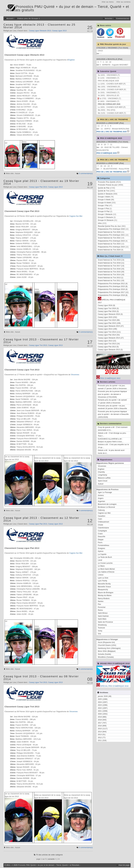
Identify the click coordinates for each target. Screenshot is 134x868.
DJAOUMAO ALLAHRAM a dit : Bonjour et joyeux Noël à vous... (111, 440)
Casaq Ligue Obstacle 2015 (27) (111, 326)
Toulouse (101, 628)
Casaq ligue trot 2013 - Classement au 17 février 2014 (41, 341)
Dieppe (101, 540)
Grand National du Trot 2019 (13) (111, 260)
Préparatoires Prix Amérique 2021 (111, 235)
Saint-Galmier (103, 616)
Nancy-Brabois (104, 598)
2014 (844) (102, 732)
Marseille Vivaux (104, 587)
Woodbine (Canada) (106, 657)
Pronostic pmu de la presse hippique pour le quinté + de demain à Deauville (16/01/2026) (113, 414)
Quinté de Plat (104, 188)
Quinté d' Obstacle (105, 194)
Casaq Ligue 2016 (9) (106, 305)
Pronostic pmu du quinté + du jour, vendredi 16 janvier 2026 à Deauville (112, 407)
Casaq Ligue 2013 (59, 31)
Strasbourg (102, 625)
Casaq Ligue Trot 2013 (38, 345)
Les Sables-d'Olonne (106, 572)
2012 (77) (102, 738)
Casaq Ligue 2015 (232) (107, 317)
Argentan (101, 501)
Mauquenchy (103, 590)
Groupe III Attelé (104, 203)
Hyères (101, 551)
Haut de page (124, 865)
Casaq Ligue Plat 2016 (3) (108, 311)
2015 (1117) (103, 729)
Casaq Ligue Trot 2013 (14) (109, 344)
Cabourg (101, 510)
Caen (100, 519)
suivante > (52, 859)
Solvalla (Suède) (104, 654)
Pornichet (102, 607)
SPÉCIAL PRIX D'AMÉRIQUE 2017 (112, 301)
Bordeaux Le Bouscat (106, 507)
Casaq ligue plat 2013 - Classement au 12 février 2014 (41, 519)
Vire (99, 634)
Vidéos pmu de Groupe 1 (29, 18)
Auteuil (101, 484)
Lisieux (101, 575)
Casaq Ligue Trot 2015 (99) (109, 320)
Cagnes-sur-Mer (104, 513)
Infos (100, 223)
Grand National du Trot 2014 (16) (111, 275)
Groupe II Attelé (104, 200)
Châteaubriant (103, 522)
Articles (109, 18)
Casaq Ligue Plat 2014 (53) (109, 335)
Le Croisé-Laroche (105, 563)
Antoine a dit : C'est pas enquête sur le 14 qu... (113, 446)
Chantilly (101, 472)
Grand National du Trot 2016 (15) (111, 269)
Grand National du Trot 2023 (109, 244)
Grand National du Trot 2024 (109, 250)
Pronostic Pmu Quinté (107, 182)
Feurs (100, 542)
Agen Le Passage (105, 492)
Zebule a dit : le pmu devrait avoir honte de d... (111, 452)
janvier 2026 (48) (105, 696)
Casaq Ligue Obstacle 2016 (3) (110, 314)
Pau (99, 604)
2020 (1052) (103, 714)
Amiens (101, 495)
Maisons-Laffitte (104, 478)
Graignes (101, 548)
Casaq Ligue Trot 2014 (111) (109, 332)
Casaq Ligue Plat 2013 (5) (108, 347)
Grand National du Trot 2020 (109, 232)
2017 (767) (102, 723)
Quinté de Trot (104, 191)
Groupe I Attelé (104, 197)
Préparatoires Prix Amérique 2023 (111, 241)
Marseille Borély (104, 584)
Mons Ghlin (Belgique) (107, 651)
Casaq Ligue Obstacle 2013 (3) (110, 350)
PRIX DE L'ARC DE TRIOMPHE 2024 (112, 172)
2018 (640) (102, 720)
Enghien (72, 60)
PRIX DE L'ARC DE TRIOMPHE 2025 (112, 132)
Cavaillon (102, 516)
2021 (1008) (103, 711)
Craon (100, 534)
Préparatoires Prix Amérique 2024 (111, 247)
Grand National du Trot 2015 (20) (111, 272)
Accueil (10, 18)
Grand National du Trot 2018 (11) (111, 263)
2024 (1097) (103, 702)
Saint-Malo (102, 619)
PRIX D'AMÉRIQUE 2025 (107, 153)
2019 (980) (102, 717)
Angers (101, 498)
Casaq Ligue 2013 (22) (107, 341)
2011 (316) (102, 740)
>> (59, 859)
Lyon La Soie (103, 578)
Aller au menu (108, 2)
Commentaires (123, 18)
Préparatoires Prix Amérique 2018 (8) (113, 295)
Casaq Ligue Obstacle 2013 (40, 31)
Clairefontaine (103, 528)
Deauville (102, 537)
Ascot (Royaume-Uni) (106, 642)
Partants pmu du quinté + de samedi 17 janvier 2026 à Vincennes (112, 401)
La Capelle (102, 554)
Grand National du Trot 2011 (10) (111, 281)
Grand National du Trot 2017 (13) (111, 266)
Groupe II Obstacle (105, 217)
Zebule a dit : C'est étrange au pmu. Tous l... (112, 434)
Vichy (100, 631)
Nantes (101, 601)
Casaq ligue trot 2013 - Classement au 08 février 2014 (41, 678)
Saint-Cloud (103, 481)
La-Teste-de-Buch (105, 557)
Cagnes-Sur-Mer (76, 216)
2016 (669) (102, 726)
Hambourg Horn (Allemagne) (109, 648)
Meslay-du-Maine (105, 595)
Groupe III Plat (104, 211)
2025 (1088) (103, 699)
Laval (100, 560)
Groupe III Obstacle (106, 220)
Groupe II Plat (103, 209)
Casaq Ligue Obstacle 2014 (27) (111, 338)
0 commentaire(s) (86, 173)
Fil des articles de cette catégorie (50, 855)
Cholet (100, 525)
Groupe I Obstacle (105, 214)
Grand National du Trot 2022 (109, 238)
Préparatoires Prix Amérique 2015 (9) (113, 286)
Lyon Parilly (103, 581)
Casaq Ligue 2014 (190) (107, 329)
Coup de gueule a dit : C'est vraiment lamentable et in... (113, 429)
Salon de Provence (105, 622)
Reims (100, 610)
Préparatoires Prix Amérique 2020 (111, 229)
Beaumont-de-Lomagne (107, 504)
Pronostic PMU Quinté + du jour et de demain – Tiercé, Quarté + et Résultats (49, 865)
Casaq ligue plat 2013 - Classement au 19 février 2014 (41, 182)
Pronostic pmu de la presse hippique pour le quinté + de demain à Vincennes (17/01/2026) (112, 394)
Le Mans (101, 566)
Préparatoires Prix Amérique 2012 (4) (113, 284)
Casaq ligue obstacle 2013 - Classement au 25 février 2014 (39, 26)
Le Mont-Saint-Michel (106, 569)
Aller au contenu (123, 2)
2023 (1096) (103, 705)
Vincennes (75, 375)
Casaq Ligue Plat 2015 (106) (109, 323)
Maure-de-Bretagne (106, 593)
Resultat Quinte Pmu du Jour (109, 226)
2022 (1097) (103, 708)
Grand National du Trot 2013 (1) (111, 278)
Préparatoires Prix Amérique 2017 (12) (113, 292)
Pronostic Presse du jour (108, 185)
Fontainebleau (104, 545)
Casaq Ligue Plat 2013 (38, 187)
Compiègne (102, 531)
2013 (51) (102, 735)
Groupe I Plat (103, 206)
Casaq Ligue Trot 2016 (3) (108, 308)
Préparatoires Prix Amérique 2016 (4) (113, 289)
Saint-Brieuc (103, 613)
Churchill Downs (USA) (107, 645)
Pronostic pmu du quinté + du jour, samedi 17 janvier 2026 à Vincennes (112, 387)
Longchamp (102, 475)
